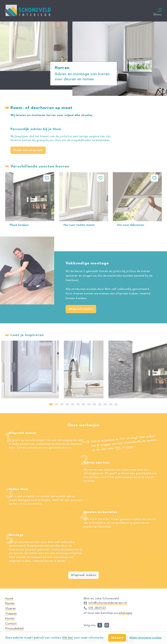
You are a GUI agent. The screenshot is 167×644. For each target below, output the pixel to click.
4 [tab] (67, 404)
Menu (158, 12)
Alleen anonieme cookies (145, 638)
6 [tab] (78, 404)
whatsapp (125, 613)
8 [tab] (89, 404)
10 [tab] (100, 404)
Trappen (11, 614)
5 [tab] (73, 404)
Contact (11, 624)
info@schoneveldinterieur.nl (108, 603)
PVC (118, 448)
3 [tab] (62, 404)
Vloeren (11, 609)
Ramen (10, 604)
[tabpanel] (84, 369)
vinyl (129, 447)
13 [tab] (116, 404)
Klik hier (68, 638)
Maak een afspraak (28, 150)
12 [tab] (111, 404)
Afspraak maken (81, 309)
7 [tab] (83, 404)
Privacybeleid (14, 629)
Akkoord (117, 638)
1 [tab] (51, 404)
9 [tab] (94, 404)
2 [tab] (56, 404)
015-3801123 (97, 608)
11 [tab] (105, 404)
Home (9, 599)
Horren (10, 619)
